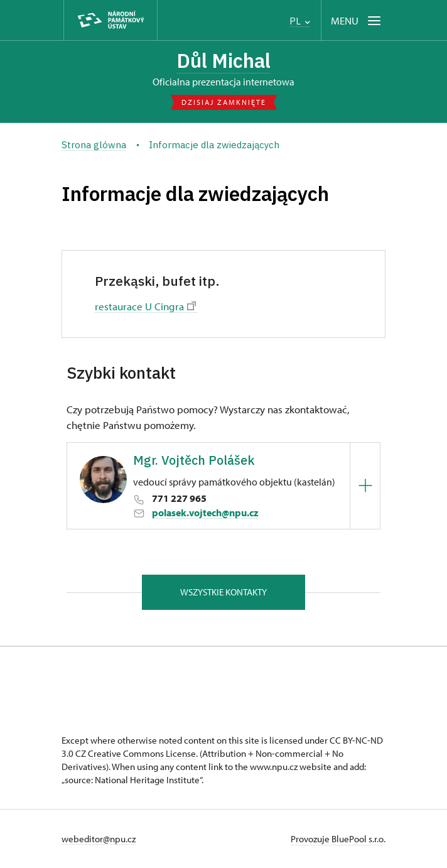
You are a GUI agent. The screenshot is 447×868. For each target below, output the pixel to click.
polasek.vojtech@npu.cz (205, 513)
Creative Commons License (142, 753)
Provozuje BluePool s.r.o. (338, 839)
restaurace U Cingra (145, 306)
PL (300, 21)
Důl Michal (223, 61)
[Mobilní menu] (357, 20)
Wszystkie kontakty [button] (223, 592)
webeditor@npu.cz (99, 839)
